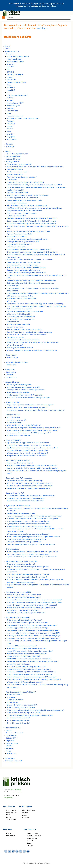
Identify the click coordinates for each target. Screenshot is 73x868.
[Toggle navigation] (3, 18)
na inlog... (42, 28)
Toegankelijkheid (32, 838)
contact (20, 792)
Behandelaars (11, 836)
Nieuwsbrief (26, 818)
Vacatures (25, 813)
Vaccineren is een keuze (12, 814)
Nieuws (9, 833)
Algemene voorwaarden (34, 836)
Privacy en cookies (32, 833)
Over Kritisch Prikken (29, 810)
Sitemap (29, 843)
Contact (25, 815)
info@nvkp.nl (8, 798)
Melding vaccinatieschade (12, 818)
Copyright (30, 846)
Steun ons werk (11, 810)
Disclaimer (30, 841)
